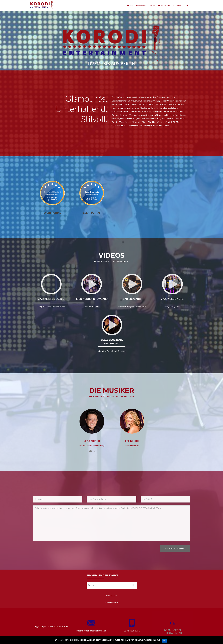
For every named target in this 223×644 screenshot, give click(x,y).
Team (153, 5)
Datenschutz (112, 603)
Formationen (164, 5)
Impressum (111, 595)
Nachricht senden (175, 548)
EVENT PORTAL (52, 213)
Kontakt (189, 5)
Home (130, 5)
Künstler (177, 5)
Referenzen (142, 5)
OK (165, 641)
